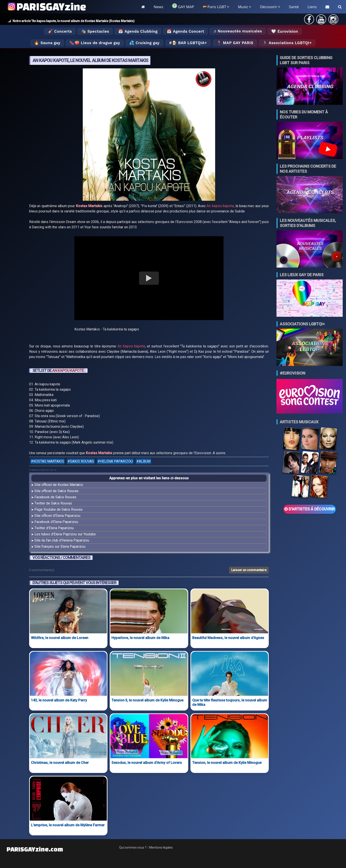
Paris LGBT (215, 7)
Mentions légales (161, 847)
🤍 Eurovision (285, 31)
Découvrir (268, 7)
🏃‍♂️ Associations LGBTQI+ (287, 43)
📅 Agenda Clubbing (138, 31)
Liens (312, 7)
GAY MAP (183, 6)
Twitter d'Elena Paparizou (54, 528)
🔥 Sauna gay (47, 43)
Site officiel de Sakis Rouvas (56, 491)
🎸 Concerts (60, 31)
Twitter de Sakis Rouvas (53, 503)
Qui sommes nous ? (133, 847)
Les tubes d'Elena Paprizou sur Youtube (65, 534)
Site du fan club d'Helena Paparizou (62, 540)
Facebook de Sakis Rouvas (55, 497)
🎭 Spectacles (95, 31)
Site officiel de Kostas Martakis (59, 485)
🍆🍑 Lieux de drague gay (95, 43)
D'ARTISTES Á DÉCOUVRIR (310, 509)
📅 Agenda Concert (185, 31)
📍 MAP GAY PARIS (235, 43)
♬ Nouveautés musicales (238, 31)
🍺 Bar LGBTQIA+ (189, 43)
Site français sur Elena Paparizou (60, 546)
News (158, 7)
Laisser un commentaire (249, 570)
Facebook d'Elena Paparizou (56, 522)
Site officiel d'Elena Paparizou (57, 516)
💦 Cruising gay (144, 43)
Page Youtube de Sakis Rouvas (58, 509)
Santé (294, 7)
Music (243, 7)
